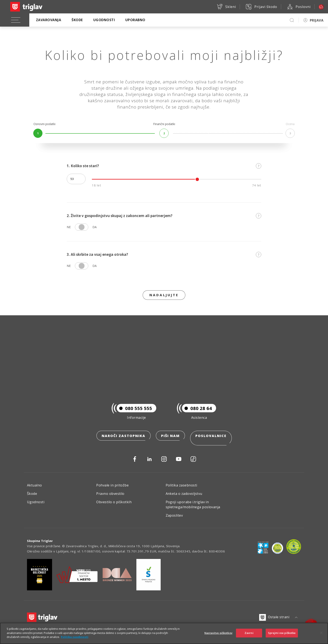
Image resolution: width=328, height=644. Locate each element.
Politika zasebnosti (181, 485)
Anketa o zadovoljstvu (184, 494)
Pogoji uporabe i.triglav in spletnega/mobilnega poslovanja (193, 504)
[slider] (197, 179)
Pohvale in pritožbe (112, 485)
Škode (77, 20)
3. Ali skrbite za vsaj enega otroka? (164, 254)
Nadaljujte (164, 295)
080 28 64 (197, 413)
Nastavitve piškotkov (218, 633)
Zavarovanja (49, 20)
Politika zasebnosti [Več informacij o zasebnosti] (75, 638)
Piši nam (170, 441)
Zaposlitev (174, 515)
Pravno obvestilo (110, 494)
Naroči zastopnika (124, 441)
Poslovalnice (211, 441)
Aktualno (35, 485)
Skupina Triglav (40, 541)
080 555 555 (134, 413)
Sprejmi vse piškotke (282, 633)
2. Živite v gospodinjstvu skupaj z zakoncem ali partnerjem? (164, 216)
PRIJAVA (317, 20)
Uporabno (135, 20)
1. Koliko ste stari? (164, 166)
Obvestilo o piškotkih (114, 502)
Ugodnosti (104, 20)
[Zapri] (321, 633)
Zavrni (249, 633)
